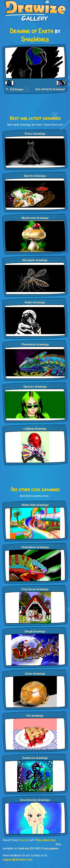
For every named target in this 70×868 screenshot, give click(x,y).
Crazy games (50, 848)
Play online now (45, 840)
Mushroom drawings (35, 218)
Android (23, 848)
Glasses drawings (35, 387)
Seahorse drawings (35, 758)
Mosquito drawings (35, 260)
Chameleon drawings (35, 344)
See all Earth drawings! (50, 89)
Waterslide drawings (35, 505)
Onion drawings (35, 674)
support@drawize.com (17, 860)
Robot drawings (35, 302)
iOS (32, 848)
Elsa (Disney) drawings (35, 800)
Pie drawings (35, 716)
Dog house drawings (35, 589)
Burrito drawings (35, 176)
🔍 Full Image (15, 89)
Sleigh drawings (35, 631)
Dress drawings (35, 134)
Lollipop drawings (35, 429)
